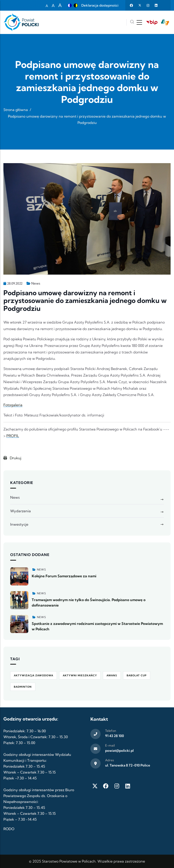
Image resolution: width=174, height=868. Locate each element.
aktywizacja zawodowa (34, 675)
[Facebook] (106, 786)
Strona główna (16, 110)
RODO (9, 829)
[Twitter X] (95, 786)
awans (112, 675)
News (36, 283)
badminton (23, 687)
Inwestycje (19, 524)
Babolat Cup (137, 675)
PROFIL (13, 436)
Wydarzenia (21, 511)
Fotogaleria (13, 405)
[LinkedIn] (128, 786)
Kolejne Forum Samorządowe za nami (64, 576)
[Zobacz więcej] (19, 576)
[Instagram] (117, 786)
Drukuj (12, 458)
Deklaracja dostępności (100, 5)
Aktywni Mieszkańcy (80, 675)
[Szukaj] (132, 22)
